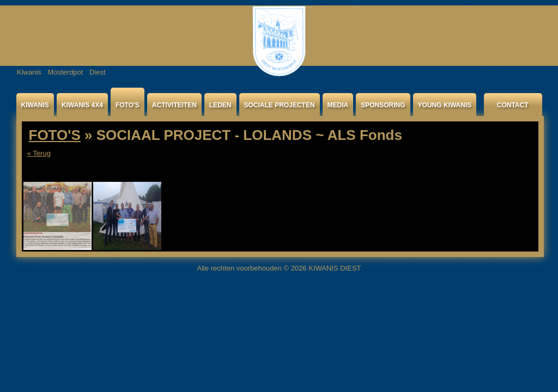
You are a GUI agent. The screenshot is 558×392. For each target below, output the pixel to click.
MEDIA (338, 105)
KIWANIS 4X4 (82, 105)
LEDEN (220, 105)
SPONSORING (383, 105)
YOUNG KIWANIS (445, 105)
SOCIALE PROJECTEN (280, 105)
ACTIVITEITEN (174, 105)
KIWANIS (35, 105)
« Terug (39, 153)
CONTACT (513, 105)
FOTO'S (128, 105)
